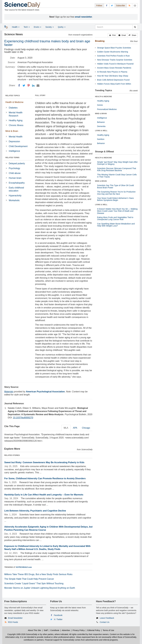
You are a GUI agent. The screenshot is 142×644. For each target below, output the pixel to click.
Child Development (18, 146)
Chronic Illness (16, 125)
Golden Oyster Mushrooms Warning (113, 52)
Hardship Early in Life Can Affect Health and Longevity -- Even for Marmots (44, 495)
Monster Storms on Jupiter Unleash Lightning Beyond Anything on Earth (40, 588)
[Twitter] (24, 85)
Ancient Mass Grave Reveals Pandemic (114, 68)
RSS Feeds (13, 622)
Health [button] (16, 27)
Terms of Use (108, 630)
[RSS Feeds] (130, 5)
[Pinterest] (29, 85)
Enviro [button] (38, 27)
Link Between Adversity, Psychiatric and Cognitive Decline (35, 511)
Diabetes (13, 108)
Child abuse (15, 173)
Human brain (15, 178)
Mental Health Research (16, 114)
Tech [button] (27, 27)
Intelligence (14, 151)
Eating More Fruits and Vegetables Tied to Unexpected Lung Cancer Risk (115, 218)
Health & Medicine (14, 102)
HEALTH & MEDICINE (103, 97)
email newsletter (84, 17)
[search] (135, 27)
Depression (14, 141)
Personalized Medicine (107, 109)
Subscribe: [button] (121, 6)
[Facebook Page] (107, 5)
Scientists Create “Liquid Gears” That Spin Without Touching (34, 583)
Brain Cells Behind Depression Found (113, 80)
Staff (46, 630)
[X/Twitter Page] (112, 5)
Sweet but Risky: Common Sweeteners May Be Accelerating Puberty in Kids (44, 462)
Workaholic (14, 200)
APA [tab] (75, 428)
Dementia (101, 126)
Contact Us (104, 622)
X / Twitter (58, 619)
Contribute (55, 630)
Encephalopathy (17, 183)
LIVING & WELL (101, 131)
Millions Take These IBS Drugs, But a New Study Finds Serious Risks (38, 574)
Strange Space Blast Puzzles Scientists (114, 48)
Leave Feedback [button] (107, 618)
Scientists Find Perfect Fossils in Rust (113, 56)
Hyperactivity (15, 196)
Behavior (101, 122)
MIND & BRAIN (101, 114)
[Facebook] (19, 85)
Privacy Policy (79, 630)
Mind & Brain (12, 131)
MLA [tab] (66, 428)
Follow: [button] (99, 6)
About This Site (34, 630)
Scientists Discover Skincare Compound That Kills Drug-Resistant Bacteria (117, 169)
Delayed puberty (17, 163)
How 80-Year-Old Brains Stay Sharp (113, 76)
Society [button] (50, 27)
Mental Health (16, 137)
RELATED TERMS (12, 158)
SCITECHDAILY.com (24, 567)
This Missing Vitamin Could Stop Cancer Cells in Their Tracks (117, 176)
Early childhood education (16, 189)
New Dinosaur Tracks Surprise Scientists (115, 60)
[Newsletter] (135, 5)
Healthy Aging (16, 120)
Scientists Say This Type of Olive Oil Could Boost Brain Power (115, 186)
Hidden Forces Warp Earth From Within (114, 84)
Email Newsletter (15, 618)
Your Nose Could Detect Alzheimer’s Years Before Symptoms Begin (115, 199)
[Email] (38, 85)
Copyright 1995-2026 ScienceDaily (22, 634)
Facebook (58, 615)
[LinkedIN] (33, 85)
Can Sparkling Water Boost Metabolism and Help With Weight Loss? (116, 225)
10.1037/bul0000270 (23, 418)
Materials (9, 392)
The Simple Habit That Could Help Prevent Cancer (29, 579)
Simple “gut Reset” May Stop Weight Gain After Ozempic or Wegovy (117, 163)
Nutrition (101, 139)
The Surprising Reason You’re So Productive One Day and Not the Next (116, 193)
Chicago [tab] (86, 428)
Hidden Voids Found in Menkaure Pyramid (115, 64)
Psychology (14, 168)
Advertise (66, 630)
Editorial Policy (94, 630)
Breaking (100, 41)
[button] (112, 35)
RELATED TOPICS (13, 96)
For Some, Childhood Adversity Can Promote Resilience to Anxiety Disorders (45, 478)
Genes (100, 105)
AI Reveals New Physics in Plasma (112, 72)
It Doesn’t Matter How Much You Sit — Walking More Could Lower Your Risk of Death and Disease (117, 211)
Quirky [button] (62, 27)
